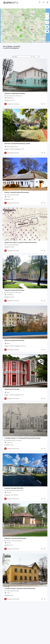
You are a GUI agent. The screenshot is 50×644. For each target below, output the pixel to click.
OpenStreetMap (41, 42)
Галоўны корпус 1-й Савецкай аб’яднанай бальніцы (22, 438)
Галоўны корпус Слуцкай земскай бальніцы (20, 588)
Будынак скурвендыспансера (15, 93)
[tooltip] (42, 104)
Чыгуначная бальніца (12, 389)
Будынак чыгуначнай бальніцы (15, 538)
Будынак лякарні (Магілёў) (14, 488)
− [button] (47, 18)
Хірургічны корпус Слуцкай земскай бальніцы (21, 242)
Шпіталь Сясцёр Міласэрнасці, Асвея (17, 143)
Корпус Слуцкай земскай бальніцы (17, 192)
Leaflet (34, 42)
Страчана (8, 160)
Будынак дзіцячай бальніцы (14, 290)
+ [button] (47, 15)
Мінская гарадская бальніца (14, 340)
